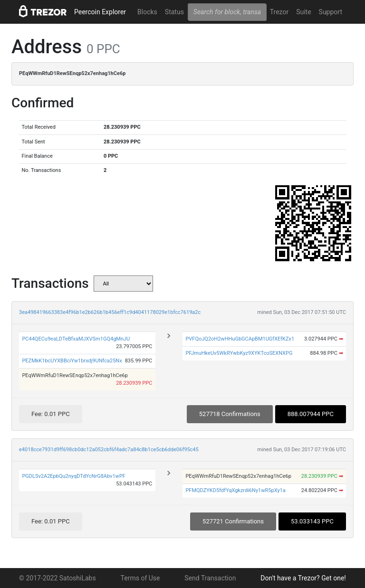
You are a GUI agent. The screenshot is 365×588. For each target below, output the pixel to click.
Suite (303, 12)
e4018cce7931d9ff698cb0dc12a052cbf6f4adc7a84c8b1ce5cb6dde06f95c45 (109, 450)
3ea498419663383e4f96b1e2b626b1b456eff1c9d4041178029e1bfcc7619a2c (110, 312)
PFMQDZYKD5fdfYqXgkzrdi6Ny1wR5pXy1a (235, 490)
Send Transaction (210, 578)
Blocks (147, 12)
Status (174, 12)
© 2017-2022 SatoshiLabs (58, 578)
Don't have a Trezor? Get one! (303, 578)
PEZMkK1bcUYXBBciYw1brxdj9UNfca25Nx (72, 361)
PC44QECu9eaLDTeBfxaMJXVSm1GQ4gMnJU (76, 339)
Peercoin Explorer (100, 12)
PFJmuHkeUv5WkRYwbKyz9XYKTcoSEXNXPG (239, 353)
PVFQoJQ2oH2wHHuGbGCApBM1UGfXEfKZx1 (240, 339)
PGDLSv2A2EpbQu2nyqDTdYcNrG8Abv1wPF (74, 476)
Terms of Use (140, 578)
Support (331, 12)
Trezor (279, 12)
